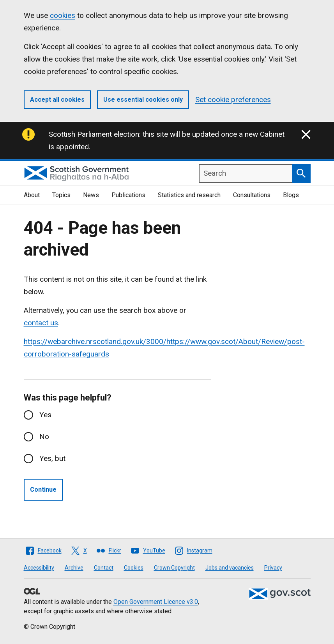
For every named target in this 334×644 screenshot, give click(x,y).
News (91, 195)
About (32, 195)
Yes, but (52, 458)
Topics (61, 195)
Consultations (252, 195)
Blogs (291, 195)
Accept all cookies (57, 100)
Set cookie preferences (233, 100)
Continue (43, 490)
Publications (128, 195)
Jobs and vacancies (230, 568)
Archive (74, 568)
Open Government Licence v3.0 (156, 602)
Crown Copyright (174, 568)
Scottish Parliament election (94, 134)
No (44, 437)
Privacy (273, 568)
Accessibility (39, 568)
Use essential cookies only (143, 100)
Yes (45, 415)
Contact (104, 568)
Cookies (134, 568)
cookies (63, 15)
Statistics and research (189, 195)
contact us (41, 323)
